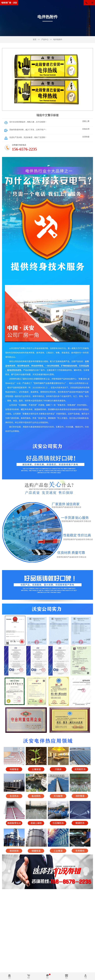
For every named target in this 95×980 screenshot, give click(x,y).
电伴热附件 (58, 39)
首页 (35, 39)
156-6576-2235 (88, 3)
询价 (47, 978)
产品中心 (45, 39)
